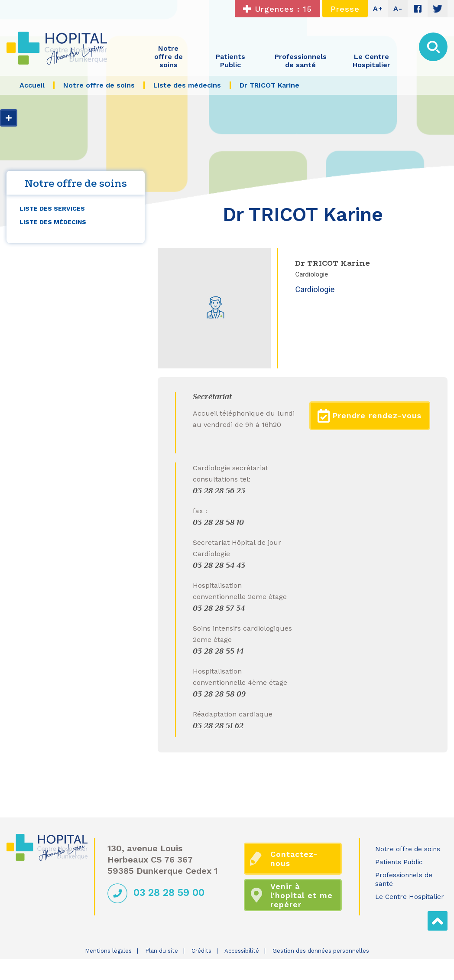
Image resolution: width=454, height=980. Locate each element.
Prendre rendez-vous (370, 416)
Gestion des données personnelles (321, 951)
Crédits (201, 951)
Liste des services (52, 208)
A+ (378, 8)
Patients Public (399, 862)
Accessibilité (242, 951)
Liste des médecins (53, 222)
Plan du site (162, 951)
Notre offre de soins (408, 849)
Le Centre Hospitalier (410, 897)
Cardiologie (315, 289)
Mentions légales (108, 951)
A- (398, 8)
